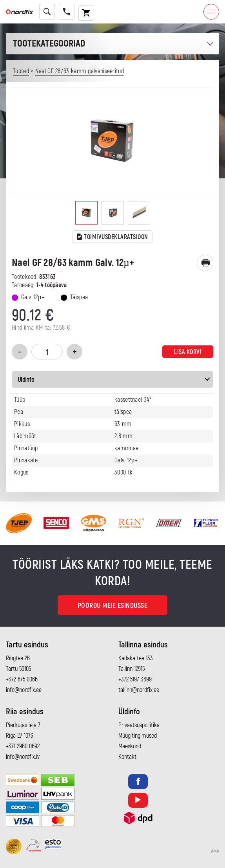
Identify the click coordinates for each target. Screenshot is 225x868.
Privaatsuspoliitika (139, 725)
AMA (215, 852)
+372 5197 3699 (135, 679)
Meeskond (130, 746)
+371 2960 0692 (23, 746)
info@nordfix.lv (23, 757)
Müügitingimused (138, 736)
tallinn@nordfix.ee (139, 690)
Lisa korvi (188, 352)
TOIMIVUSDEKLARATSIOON (113, 237)
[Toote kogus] (47, 352)
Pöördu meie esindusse (113, 606)
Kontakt (127, 757)
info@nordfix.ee (24, 690)
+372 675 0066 (22, 679)
